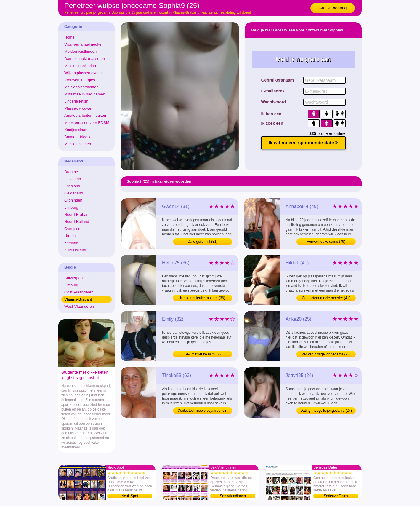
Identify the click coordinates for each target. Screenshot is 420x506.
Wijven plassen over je (84, 73)
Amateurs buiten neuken (85, 115)
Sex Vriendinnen (233, 496)
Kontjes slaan (76, 130)
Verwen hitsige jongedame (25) (326, 354)
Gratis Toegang (333, 8)
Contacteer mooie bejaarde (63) (202, 411)
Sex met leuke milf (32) (203, 354)
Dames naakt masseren (85, 59)
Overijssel (73, 229)
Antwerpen (73, 278)
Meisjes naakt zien (80, 66)
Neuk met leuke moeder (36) (203, 298)
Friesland (72, 186)
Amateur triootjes (79, 137)
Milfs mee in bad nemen (85, 94)
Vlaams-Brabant (78, 299)
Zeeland (71, 243)
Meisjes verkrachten (81, 87)
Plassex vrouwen (79, 108)
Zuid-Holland (75, 250)
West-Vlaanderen (79, 306)
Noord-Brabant (77, 214)
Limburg (71, 207)
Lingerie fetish (76, 101)
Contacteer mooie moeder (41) (326, 298)
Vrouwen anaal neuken (84, 44)
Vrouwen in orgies (80, 80)
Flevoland (73, 179)
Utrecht (70, 236)
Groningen (73, 200)
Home (69, 37)
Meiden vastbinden (80, 51)
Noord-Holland (77, 222)
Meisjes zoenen (78, 144)
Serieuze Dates (336, 496)
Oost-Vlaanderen (79, 292)
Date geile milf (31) (203, 242)
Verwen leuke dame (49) (326, 242)
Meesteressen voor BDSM (87, 123)
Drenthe (71, 172)
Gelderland (74, 193)
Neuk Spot (130, 496)
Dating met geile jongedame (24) (326, 411)
